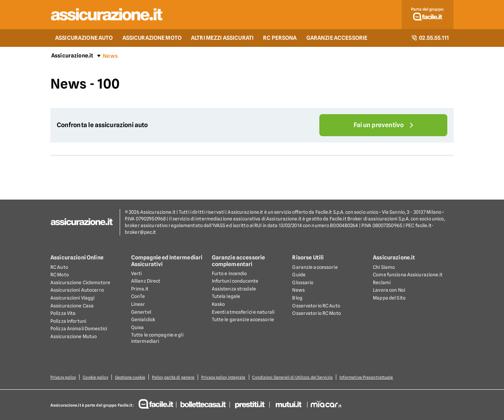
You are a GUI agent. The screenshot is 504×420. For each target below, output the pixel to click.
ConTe (138, 296)
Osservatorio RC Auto (316, 306)
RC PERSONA (280, 38)
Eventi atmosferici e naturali (243, 312)
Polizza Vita (63, 313)
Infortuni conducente (235, 281)
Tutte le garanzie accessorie (243, 319)
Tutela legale (226, 296)
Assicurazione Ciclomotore (80, 282)
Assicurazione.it (72, 56)
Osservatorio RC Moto (316, 313)
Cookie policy (95, 377)
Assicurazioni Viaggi (72, 298)
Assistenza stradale (234, 289)
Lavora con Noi (389, 290)
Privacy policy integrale (224, 377)
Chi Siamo (384, 267)
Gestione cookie (130, 377)
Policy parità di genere (173, 377)
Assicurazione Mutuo (74, 336)
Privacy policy (63, 377)
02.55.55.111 (430, 38)
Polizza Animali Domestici (79, 328)
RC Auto (59, 267)
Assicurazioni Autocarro (77, 290)
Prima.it (140, 289)
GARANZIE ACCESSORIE (337, 38)
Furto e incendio (230, 273)
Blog (297, 298)
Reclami (382, 282)
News (298, 290)
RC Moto (60, 275)
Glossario (303, 282)
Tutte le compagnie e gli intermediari (157, 338)
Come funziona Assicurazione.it (408, 275)
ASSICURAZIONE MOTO (152, 38)
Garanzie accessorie (315, 267)
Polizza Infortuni (68, 321)
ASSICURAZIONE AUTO (84, 38)
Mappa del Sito (389, 298)
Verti (137, 273)
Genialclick (143, 319)
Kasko (219, 304)
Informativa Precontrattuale (366, 377)
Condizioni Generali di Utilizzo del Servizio (293, 377)
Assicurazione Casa (72, 306)
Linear (138, 304)
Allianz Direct (146, 281)
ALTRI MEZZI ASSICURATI (222, 38)
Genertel (141, 312)
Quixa (138, 327)
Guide (299, 275)
